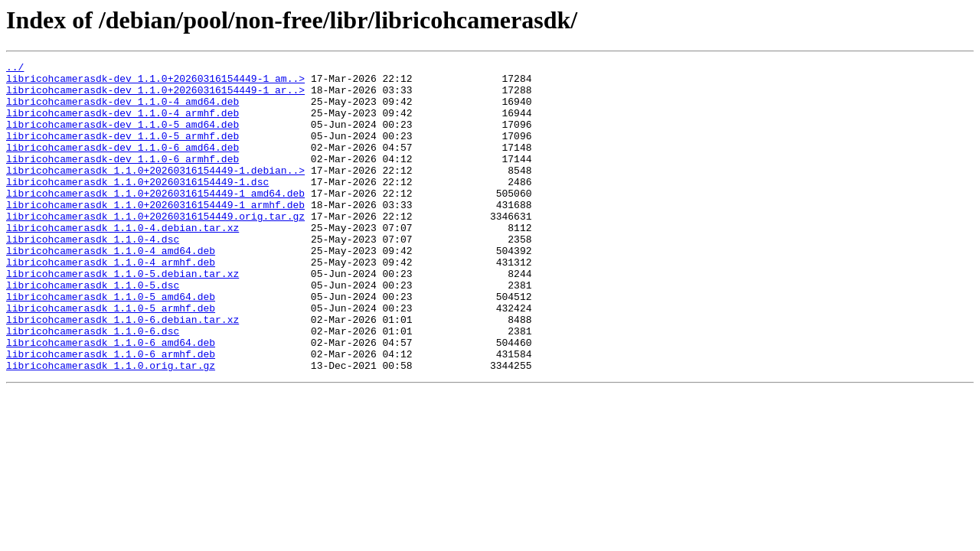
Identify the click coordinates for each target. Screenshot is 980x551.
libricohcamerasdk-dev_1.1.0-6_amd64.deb (122, 165)
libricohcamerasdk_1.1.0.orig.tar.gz (111, 427)
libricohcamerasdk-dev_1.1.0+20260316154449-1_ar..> (155, 96)
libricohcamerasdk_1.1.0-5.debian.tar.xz (122, 317)
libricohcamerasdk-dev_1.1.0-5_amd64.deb (122, 138)
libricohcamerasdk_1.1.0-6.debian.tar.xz (122, 372)
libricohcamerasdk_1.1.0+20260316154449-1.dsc (137, 207)
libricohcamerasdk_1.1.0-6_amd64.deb (111, 399)
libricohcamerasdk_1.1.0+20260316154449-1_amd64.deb (155, 220)
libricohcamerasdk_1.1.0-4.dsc (93, 275)
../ (15, 69)
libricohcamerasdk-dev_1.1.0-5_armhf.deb (122, 152)
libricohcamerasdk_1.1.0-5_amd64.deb (111, 344)
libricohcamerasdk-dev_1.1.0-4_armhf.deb (122, 124)
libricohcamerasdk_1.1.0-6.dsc (93, 386)
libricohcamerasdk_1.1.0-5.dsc (93, 331)
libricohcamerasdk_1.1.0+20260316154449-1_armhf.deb (155, 234)
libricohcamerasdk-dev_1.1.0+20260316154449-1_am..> (155, 83)
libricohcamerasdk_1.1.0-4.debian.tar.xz (122, 262)
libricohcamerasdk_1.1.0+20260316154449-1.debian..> (155, 193)
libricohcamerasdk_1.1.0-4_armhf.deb (111, 303)
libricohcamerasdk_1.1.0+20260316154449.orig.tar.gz (155, 248)
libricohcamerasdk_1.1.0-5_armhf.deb (111, 358)
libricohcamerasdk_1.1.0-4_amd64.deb (111, 289)
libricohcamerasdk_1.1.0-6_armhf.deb (111, 413)
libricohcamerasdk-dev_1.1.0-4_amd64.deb (122, 110)
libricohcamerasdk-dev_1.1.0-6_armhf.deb (122, 179)
